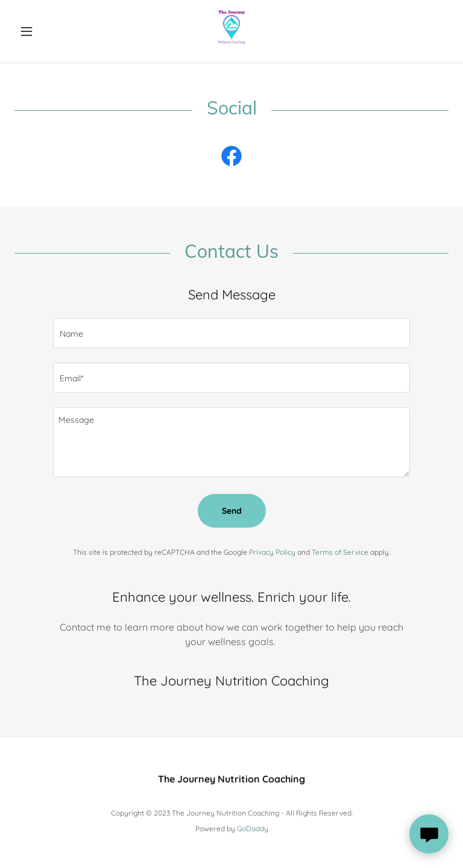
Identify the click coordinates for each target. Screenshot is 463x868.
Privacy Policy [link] (272, 552)
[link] (231, 31)
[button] (47, 31)
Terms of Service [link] (340, 552)
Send (232, 511)
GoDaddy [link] (253, 829)
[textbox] (231, 333)
